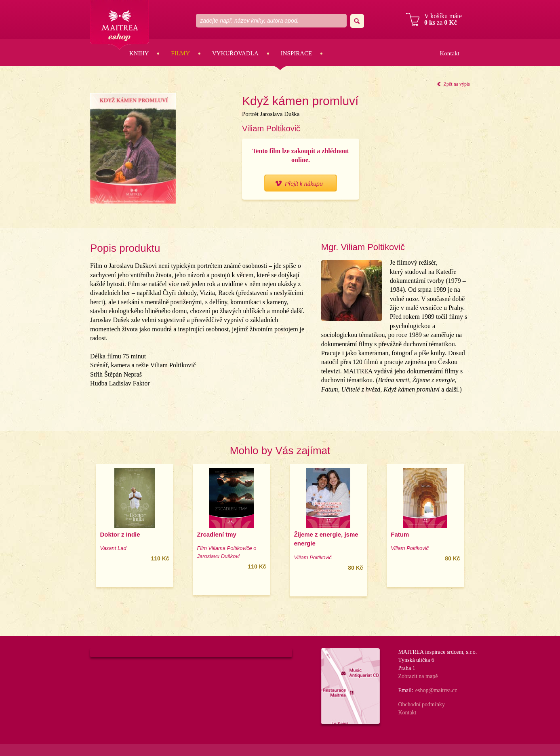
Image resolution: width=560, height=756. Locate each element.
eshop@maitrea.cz (436, 690)
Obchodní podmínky (421, 704)
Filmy (180, 53)
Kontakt (449, 53)
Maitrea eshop (120, 25)
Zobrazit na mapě (418, 676)
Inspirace (297, 53)
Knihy (139, 53)
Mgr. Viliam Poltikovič (363, 247)
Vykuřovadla (235, 53)
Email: (405, 690)
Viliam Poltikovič (271, 128)
